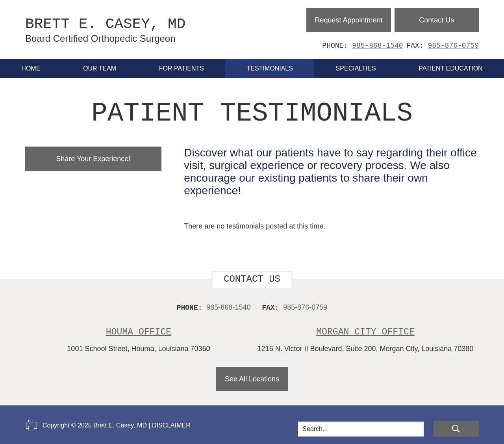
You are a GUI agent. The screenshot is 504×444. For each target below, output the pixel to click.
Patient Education (450, 68)
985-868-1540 (378, 46)
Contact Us (436, 20)
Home (31, 68)
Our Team (100, 68)
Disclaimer (171, 424)
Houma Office (139, 331)
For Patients (182, 68)
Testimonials (270, 68)
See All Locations (252, 378)
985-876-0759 (453, 46)
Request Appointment (348, 20)
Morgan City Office (365, 331)
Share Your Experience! (93, 158)
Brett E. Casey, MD (120, 30)
